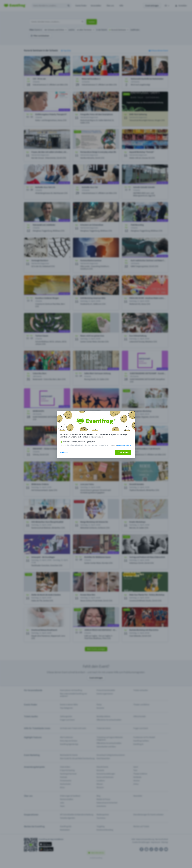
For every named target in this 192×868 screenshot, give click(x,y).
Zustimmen (123, 452)
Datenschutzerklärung (124, 445)
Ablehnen (64, 452)
